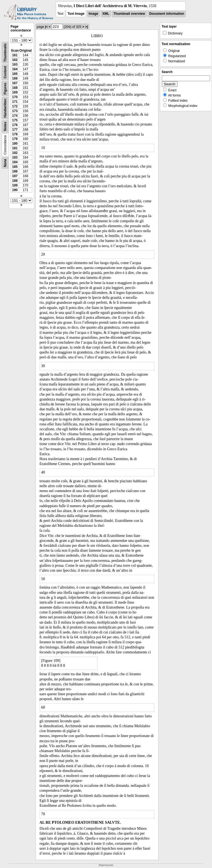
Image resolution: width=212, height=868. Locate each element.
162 (15, 60)
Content (5, 72)
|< (46, 27)
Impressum (106, 865)
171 (15, 102)
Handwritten (5, 108)
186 (15, 171)
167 (15, 83)
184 (15, 162)
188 (15, 181)
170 (15, 97)
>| (86, 27)
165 (15, 74)
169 (15, 92)
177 (15, 130)
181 (15, 148)
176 (15, 125)
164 (15, 69)
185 (15, 167)
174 (15, 116)
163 (15, 65)
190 (15, 190)
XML (106, 14)
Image (94, 14)
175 (15, 120)
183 (15, 157)
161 (15, 55)
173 (15, 111)
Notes (5, 126)
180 (15, 144)
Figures (5, 88)
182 (15, 153)
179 (15, 139)
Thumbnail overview (129, 14)
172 (15, 106)
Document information (167, 14)
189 (15, 185)
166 (15, 78)
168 (15, 88)
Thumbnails (5, 53)
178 (15, 134)
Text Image (76, 14)
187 (15, 176)
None (5, 163)
